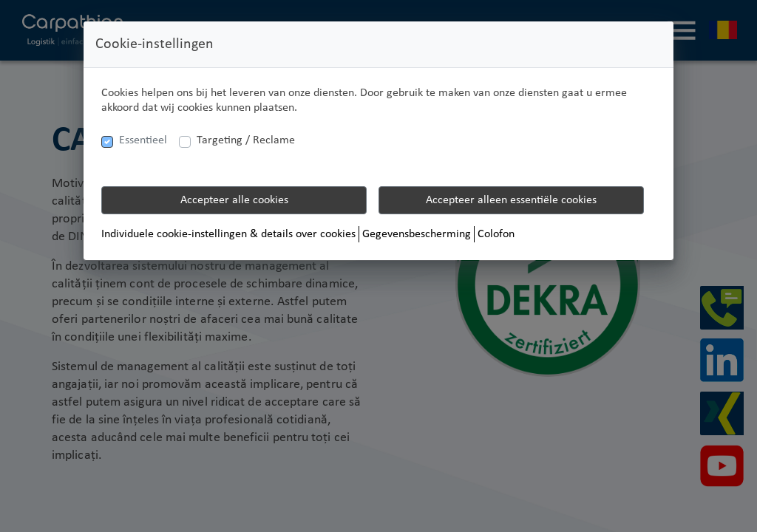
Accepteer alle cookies (234, 200)
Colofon (496, 234)
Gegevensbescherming (417, 234)
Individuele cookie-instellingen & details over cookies (228, 234)
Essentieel (143, 140)
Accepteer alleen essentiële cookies (511, 200)
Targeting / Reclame (246, 140)
